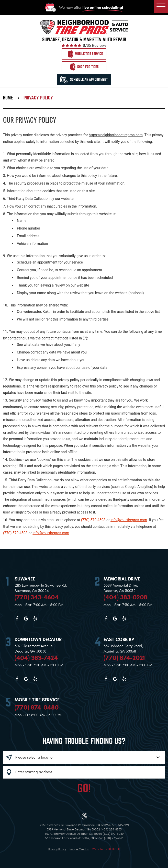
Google (26, 619)
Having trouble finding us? (84, 741)
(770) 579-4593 (93, 520)
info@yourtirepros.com (129, 520)
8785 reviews (95, 46)
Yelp (35, 619)
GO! (84, 789)
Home (8, 98)
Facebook (17, 619)
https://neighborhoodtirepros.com (116, 135)
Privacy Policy (38, 98)
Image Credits (79, 849)
